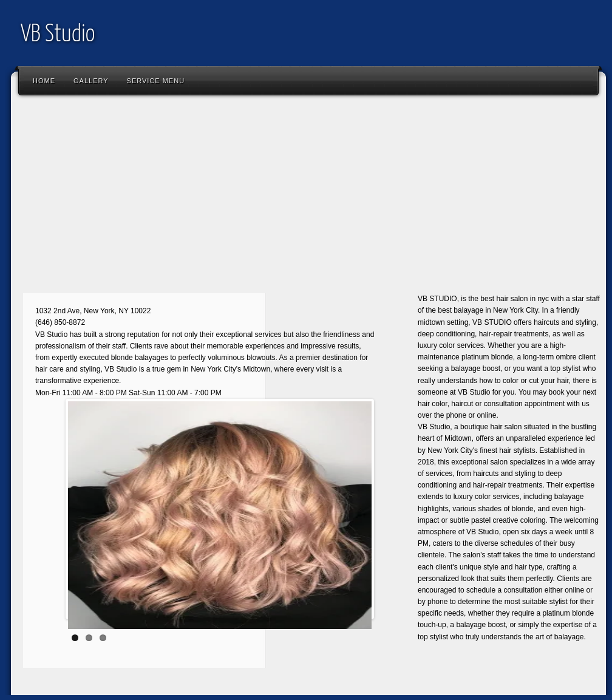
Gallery (91, 81)
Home (44, 81)
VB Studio (58, 35)
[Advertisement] (160, 197)
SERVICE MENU (156, 81)
